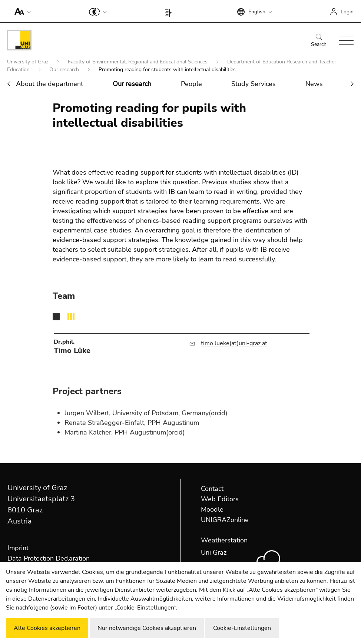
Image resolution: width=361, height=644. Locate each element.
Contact (212, 489)
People (191, 84)
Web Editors (220, 499)
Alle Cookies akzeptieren (47, 628)
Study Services (254, 84)
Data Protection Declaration (49, 558)
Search (319, 41)
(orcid (217, 413)
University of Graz (28, 62)
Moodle (212, 509)
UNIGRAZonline (225, 520)
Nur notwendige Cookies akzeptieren (147, 628)
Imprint (18, 548)
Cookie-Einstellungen (242, 628)
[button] (21, 11)
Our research (65, 70)
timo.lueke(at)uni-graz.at (234, 343)
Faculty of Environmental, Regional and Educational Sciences (138, 62)
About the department (49, 84)
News (314, 84)
